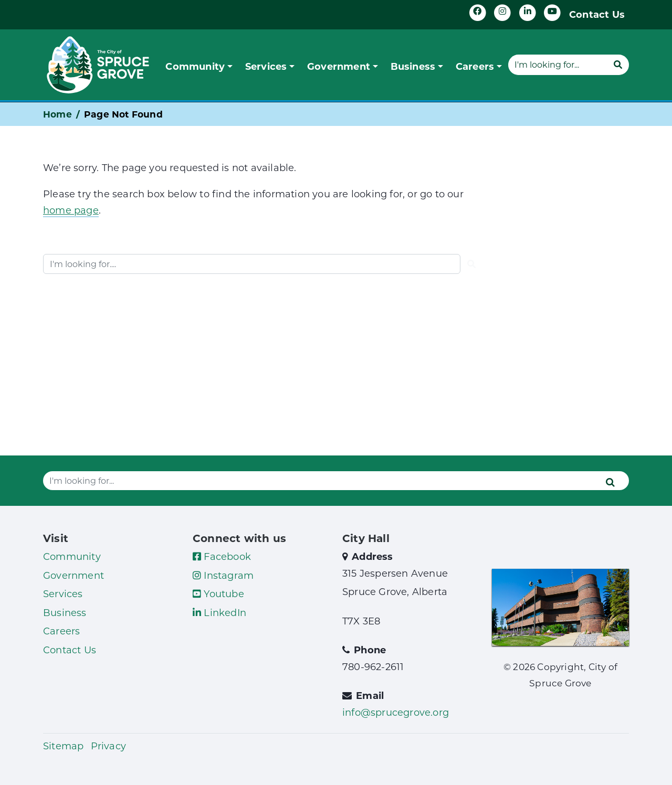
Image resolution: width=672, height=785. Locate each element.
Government (73, 575)
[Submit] (618, 65)
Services (63, 593)
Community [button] (195, 66)
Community (72, 556)
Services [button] (266, 66)
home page (71, 210)
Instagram (223, 575)
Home (57, 114)
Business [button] (413, 66)
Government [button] (339, 66)
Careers (61, 631)
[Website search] (558, 65)
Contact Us (597, 14)
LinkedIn (219, 612)
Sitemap (63, 746)
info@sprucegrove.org (396, 712)
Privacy (108, 746)
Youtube (218, 593)
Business (65, 612)
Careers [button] (475, 66)
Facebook (222, 556)
